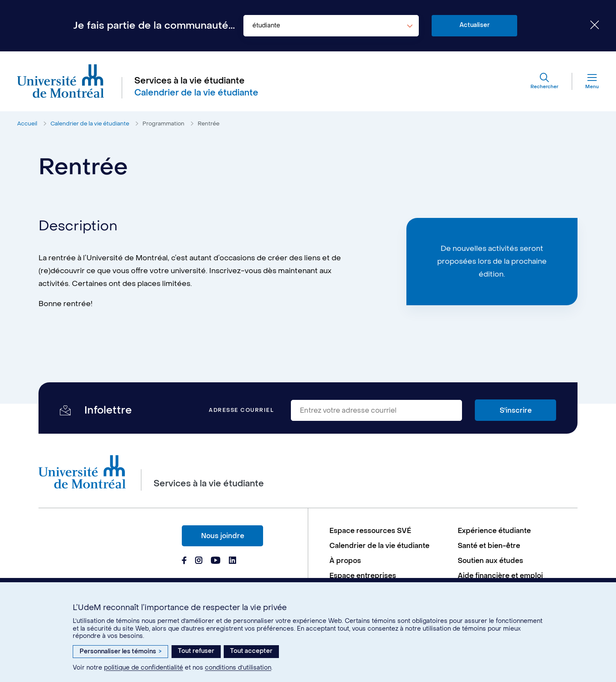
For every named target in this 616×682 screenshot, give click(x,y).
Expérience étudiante (494, 531)
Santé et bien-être (489, 546)
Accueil (27, 124)
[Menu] (586, 81)
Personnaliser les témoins (120, 651)
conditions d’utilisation (238, 668)
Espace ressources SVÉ (370, 531)
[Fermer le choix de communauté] (588, 26)
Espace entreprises (363, 576)
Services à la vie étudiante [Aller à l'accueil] (190, 81)
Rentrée (209, 124)
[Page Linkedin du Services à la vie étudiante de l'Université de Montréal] (233, 561)
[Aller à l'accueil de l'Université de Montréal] (61, 81)
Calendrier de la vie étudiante (90, 124)
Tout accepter (251, 651)
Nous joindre (223, 536)
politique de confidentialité (144, 668)
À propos (345, 561)
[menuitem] (389, 531)
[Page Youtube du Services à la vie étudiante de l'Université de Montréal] (216, 561)
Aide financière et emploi (500, 576)
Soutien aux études (490, 561)
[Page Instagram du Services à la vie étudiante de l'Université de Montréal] (199, 561)
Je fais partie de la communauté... (154, 26)
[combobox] (331, 26)
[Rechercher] (544, 81)
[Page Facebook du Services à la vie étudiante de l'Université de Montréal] (184, 561)
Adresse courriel (241, 410)
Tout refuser (196, 651)
